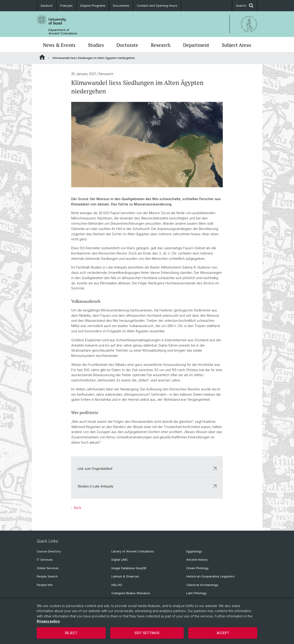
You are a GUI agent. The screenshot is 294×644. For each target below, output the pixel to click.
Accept (223, 633)
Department (196, 45)
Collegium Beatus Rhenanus (131, 593)
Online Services (48, 568)
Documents (121, 6)
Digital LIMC (120, 560)
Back (77, 508)
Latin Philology (196, 593)
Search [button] (245, 6)
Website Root (42, 57)
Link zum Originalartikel (147, 469)
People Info (45, 585)
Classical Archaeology (202, 585)
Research (161, 45)
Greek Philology (197, 568)
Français (66, 6)
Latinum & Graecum (125, 576)
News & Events (59, 45)
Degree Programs (93, 6)
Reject (71, 633)
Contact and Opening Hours (157, 6)
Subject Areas (236, 45)
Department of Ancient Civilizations (63, 32)
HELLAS (117, 585)
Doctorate (127, 45)
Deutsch (47, 6)
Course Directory (49, 551)
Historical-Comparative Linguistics (211, 576)
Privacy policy (48, 621)
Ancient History (197, 560)
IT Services (45, 560)
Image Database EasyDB (129, 568)
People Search (47, 576)
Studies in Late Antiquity (147, 486)
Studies (96, 45)
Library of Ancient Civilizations (133, 551)
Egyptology (194, 551)
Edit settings (147, 633)
